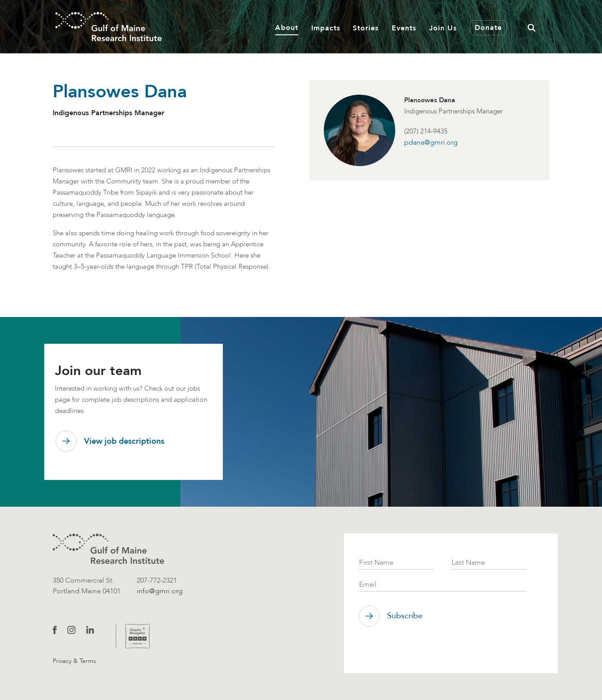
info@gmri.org (160, 591)
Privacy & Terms (74, 661)
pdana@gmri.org (431, 142)
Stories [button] (366, 28)
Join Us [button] (443, 28)
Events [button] (404, 28)
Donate (488, 27)
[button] (531, 27)
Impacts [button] (326, 28)
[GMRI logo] (109, 549)
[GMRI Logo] (109, 27)
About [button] (287, 27)
